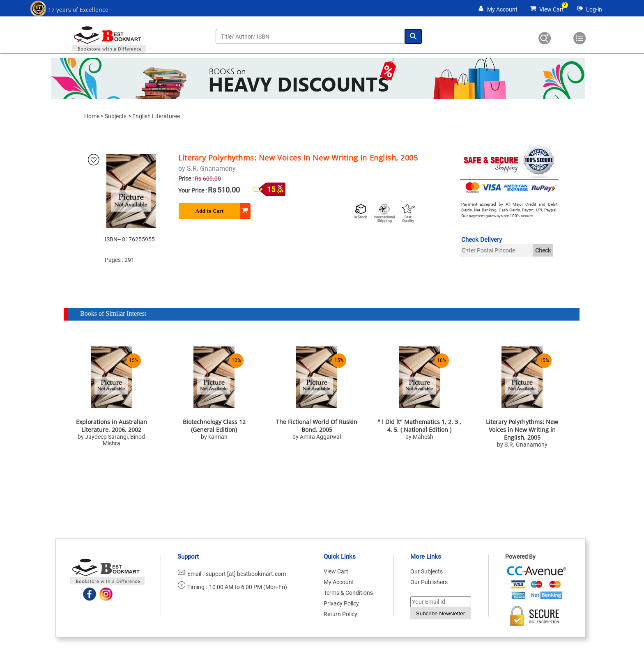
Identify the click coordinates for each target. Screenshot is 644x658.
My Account (502, 9)
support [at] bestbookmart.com (246, 574)
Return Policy (340, 614)
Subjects (116, 116)
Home (92, 116)
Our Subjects (427, 571)
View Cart (552, 9)
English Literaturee (156, 116)
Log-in (594, 9)
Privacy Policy (341, 603)
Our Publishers (429, 582)
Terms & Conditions (348, 593)
